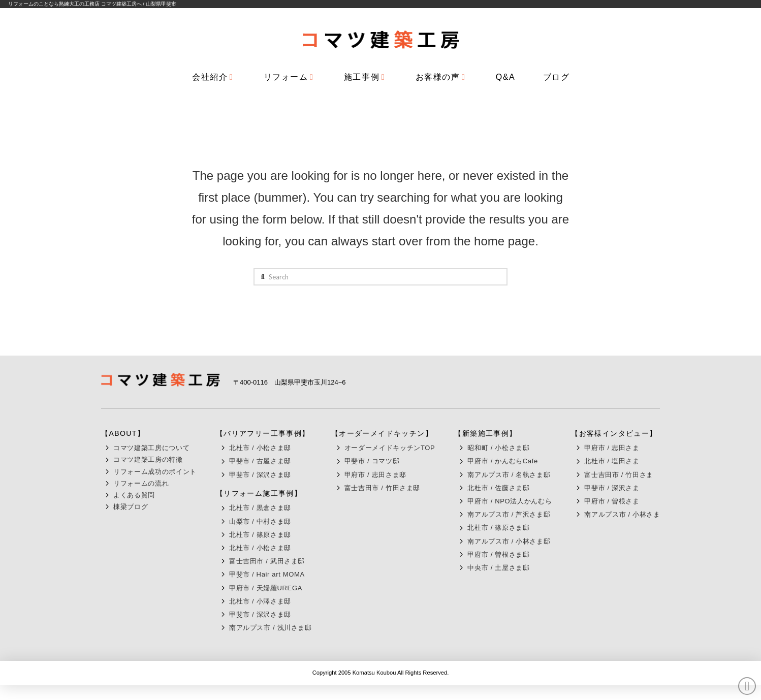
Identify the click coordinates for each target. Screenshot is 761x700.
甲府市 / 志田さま (612, 448)
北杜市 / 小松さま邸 (260, 448)
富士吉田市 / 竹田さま (619, 475)
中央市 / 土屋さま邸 (498, 568)
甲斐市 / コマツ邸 (372, 461)
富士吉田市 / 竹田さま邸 (382, 488)
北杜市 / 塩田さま (612, 461)
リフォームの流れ (141, 483)
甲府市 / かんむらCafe (502, 461)
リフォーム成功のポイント (155, 472)
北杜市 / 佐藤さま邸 (498, 488)
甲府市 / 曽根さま (612, 501)
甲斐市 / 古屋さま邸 (260, 461)
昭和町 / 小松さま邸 (498, 448)
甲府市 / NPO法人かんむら (510, 501)
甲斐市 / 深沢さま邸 (260, 475)
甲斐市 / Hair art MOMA (267, 574)
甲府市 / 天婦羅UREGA (266, 588)
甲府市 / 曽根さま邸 (498, 554)
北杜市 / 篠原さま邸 (260, 535)
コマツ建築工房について (151, 448)
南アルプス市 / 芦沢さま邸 (509, 514)
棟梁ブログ (131, 507)
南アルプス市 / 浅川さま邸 (271, 628)
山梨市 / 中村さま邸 (260, 521)
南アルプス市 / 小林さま (622, 514)
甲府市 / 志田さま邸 (375, 475)
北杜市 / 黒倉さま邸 (260, 508)
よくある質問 (134, 495)
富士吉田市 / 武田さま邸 (267, 561)
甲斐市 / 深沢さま (612, 488)
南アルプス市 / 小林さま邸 (509, 541)
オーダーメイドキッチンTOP (390, 448)
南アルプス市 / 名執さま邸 (509, 475)
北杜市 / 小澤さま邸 (260, 601)
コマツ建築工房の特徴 (148, 459)
